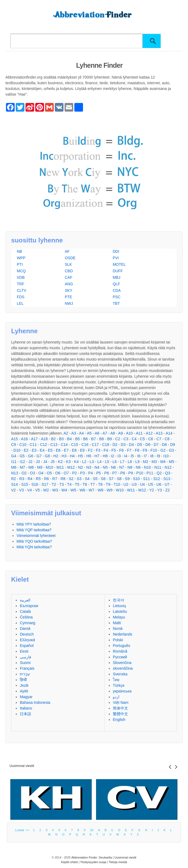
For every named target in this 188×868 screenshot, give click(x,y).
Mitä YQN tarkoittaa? (34, 547)
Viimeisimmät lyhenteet (36, 536)
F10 (154, 450)
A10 (129, 433)
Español (27, 646)
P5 (99, 473)
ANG (69, 284)
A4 (82, 433)
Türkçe (119, 685)
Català (25, 611)
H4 (72, 456)
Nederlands (123, 634)
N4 (97, 467)
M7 (22, 467)
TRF (20, 284)
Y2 (152, 490)
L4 (100, 462)
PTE (68, 297)
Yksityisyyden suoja (93, 862)
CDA (117, 290)
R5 (38, 479)
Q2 (159, 473)
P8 (122, 473)
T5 (77, 484)
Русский (120, 657)
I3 (119, 456)
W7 (92, 490)
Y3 (160, 490)
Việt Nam (121, 702)
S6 (103, 479)
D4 (131, 445)
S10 (136, 479)
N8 (130, 467)
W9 (109, 490)
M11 (60, 467)
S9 (127, 479)
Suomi (25, 663)
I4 (126, 456)
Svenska (120, 674)
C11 (33, 445)
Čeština (26, 617)
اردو (116, 697)
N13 (15, 473)
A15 (15, 439)
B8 (102, 439)
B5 (77, 439)
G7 (39, 456)
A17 (34, 439)
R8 (63, 479)
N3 (89, 467)
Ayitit (24, 691)
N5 (105, 467)
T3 (62, 484)
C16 (85, 445)
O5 (50, 473)
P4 (90, 473)
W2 (46, 490)
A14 (169, 433)
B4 (69, 439)
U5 (151, 484)
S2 (71, 479)
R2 (14, 479)
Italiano (26, 708)
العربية (25, 600)
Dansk (25, 629)
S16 (35, 484)
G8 (48, 456)
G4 (14, 456)
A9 (121, 433)
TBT (116, 303)
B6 (85, 439)
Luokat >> (23, 830)
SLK (68, 264)
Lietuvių (119, 606)
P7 (115, 473)
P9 (131, 473)
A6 (97, 433)
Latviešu (120, 611)
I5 (132, 456)
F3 (98, 450)
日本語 (26, 714)
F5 (114, 450)
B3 (61, 439)
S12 (157, 479)
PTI (20, 264)
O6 (58, 473)
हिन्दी (23, 680)
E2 (26, 450)
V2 (13, 490)
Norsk (118, 629)
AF (67, 251)
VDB (21, 277)
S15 (25, 484)
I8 (152, 456)
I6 (139, 456)
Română (120, 651)
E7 (66, 450)
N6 (113, 467)
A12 (149, 433)
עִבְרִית (25, 674)
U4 (142, 484)
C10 (23, 445)
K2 (60, 462)
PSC (117, 297)
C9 (14, 445)
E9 (82, 450)
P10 (140, 473)
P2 (74, 473)
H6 (89, 456)
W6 (82, 490)
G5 (22, 456)
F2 (90, 450)
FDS (21, 297)
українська (122, 691)
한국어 (119, 600)
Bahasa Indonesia (35, 702)
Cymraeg (28, 623)
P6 (106, 473)
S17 (45, 484)
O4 (41, 473)
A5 (89, 433)
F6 (122, 450)
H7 (97, 456)
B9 (109, 439)
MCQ (21, 271)
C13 (54, 445)
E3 (34, 450)
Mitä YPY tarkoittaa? (34, 524)
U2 (126, 484)
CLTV (22, 290)
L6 (115, 462)
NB (19, 251)
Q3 (168, 473)
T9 (108, 484)
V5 (38, 490)
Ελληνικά (27, 640)
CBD (69, 271)
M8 (31, 467)
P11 (150, 473)
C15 (75, 445)
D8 (164, 445)
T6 (85, 484)
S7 (111, 479)
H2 (56, 456)
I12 (22, 462)
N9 (138, 467)
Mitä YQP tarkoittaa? (34, 530)
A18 (44, 439)
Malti (117, 623)
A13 (159, 433)
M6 (14, 467)
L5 (107, 462)
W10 (120, 490)
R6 (46, 479)
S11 (147, 479)
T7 (93, 484)
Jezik (24, 685)
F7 (129, 450)
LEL (20, 303)
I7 (145, 456)
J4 (45, 462)
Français (27, 668)
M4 (163, 462)
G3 (171, 450)
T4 (69, 484)
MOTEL (119, 264)
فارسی (26, 657)
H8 (105, 456)
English (119, 720)
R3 (22, 479)
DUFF (118, 271)
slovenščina (123, 668)
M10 (50, 467)
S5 (95, 479)
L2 (84, 462)
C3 (126, 439)
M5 (172, 462)
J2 (31, 462)
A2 (66, 433)
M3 (154, 462)
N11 (158, 467)
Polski (118, 640)
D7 (156, 445)
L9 (138, 462)
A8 (113, 433)
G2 (163, 450)
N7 (122, 467)
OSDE (70, 258)
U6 (159, 484)
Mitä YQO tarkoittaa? (34, 541)
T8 (100, 484)
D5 (140, 445)
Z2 (167, 490)
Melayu (119, 617)
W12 (142, 490)
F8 (137, 450)
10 (92, 830)
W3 (55, 490)
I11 (14, 462)
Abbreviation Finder (84, 857)
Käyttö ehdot (69, 862)
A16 (25, 439)
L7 (122, 462)
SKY (69, 290)
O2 (24, 473)
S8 (119, 479)
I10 (166, 456)
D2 (115, 445)
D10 (17, 450)
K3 (68, 462)
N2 (81, 467)
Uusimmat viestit (22, 766)
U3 (134, 484)
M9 (40, 467)
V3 (22, 490)
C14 (64, 445)
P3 (83, 473)
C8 (167, 439)
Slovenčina (122, 663)
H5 (81, 456)
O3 (32, 473)
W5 (73, 490)
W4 (64, 490)
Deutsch (27, 634)
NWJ (69, 303)
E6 (58, 450)
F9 (145, 450)
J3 (38, 462)
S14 (15, 484)
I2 (113, 456)
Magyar (26, 697)
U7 (167, 484)
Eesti (24, 651)
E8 (74, 450)
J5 (53, 462)
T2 (54, 484)
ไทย (116, 680)
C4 (134, 439)
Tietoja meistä (118, 862)
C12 (44, 445)
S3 (79, 479)
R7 (55, 479)
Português (122, 646)
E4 (42, 450)
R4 (30, 479)
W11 (131, 490)
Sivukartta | (107, 857)
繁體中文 (120, 714)
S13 (167, 479)
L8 (130, 462)
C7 (159, 439)
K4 (76, 462)
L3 (92, 462)
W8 (101, 490)
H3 (64, 456)
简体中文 (120, 708)
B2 (53, 439)
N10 (148, 467)
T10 (117, 484)
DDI (116, 251)
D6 (148, 445)
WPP (21, 258)
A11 (139, 433)
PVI (116, 258)
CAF (69, 277)
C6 (151, 439)
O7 (66, 473)
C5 (142, 439)
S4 (87, 479)
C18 (106, 445)
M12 (71, 467)
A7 (105, 433)
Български (29, 606)
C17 (95, 445)
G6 (31, 456)
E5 (50, 450)
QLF (116, 284)
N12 (168, 467)
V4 (29, 490)
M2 (146, 462)
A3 (74, 433)
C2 (118, 439)
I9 (158, 456)
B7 (93, 439)
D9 (173, 445)
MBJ (116, 277)
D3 (123, 445)
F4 (106, 450)
